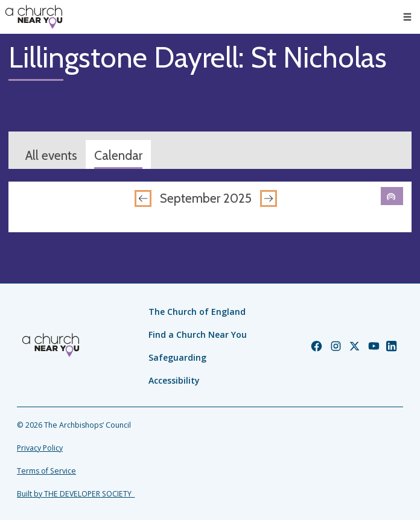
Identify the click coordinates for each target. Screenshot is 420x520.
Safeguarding (177, 357)
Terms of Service (46, 471)
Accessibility (174, 380)
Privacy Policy (40, 448)
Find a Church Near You (198, 335)
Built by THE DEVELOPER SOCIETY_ (76, 494)
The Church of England (197, 312)
